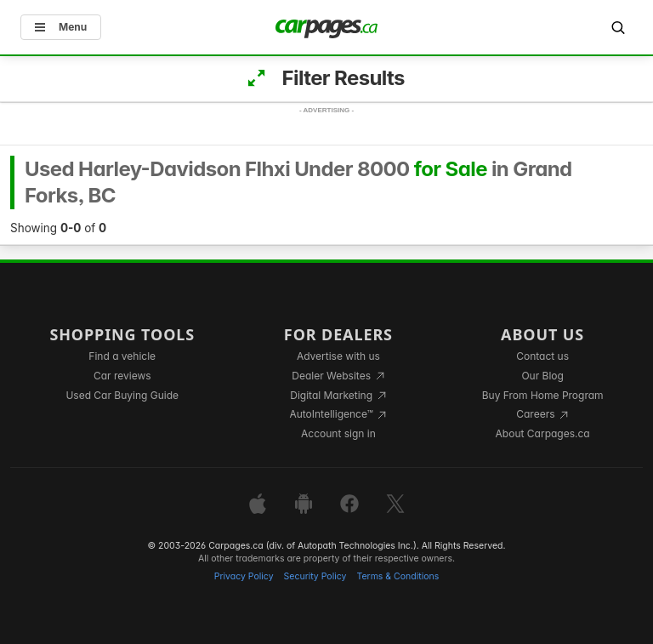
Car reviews (122, 376)
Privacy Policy (244, 576)
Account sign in (338, 433)
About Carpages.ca (543, 433)
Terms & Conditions (397, 576)
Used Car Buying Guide (122, 395)
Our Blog (542, 376)
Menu (61, 27)
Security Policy (315, 576)
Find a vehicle (122, 356)
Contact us (542, 356)
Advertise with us (338, 356)
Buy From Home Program (543, 395)
